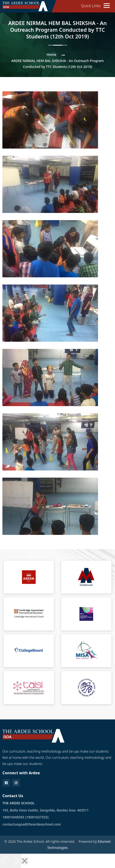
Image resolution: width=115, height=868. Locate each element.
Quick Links (91, 6)
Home (51, 54)
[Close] (25, 861)
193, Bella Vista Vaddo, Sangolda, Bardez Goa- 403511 (46, 810)
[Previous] (5, 861)
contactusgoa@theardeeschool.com (32, 824)
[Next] (16, 861)
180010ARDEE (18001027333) (25, 817)
